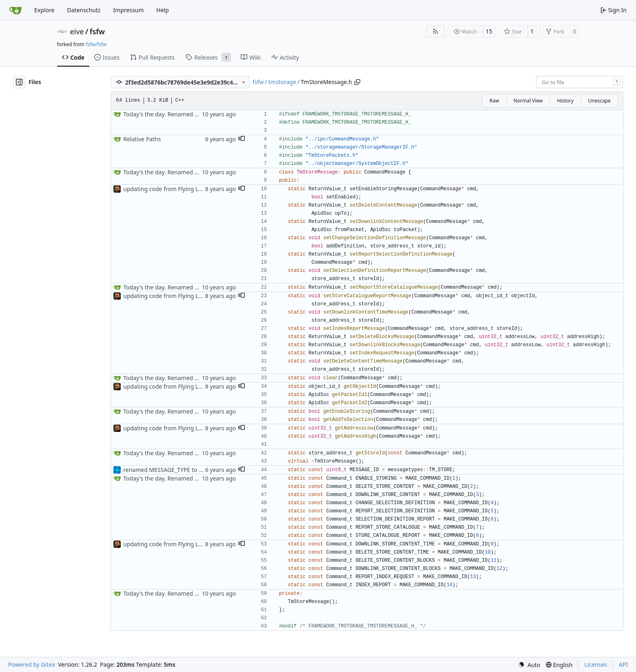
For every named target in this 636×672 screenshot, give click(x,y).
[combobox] (579, 82)
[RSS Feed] (435, 31)
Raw (494, 101)
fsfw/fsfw (96, 44)
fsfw (97, 31)
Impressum (128, 10)
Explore (44, 10)
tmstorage (282, 82)
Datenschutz (84, 10)
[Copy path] (357, 82)
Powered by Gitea (32, 664)
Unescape (599, 101)
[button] (242, 139)
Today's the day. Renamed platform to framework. (190, 114)
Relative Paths (142, 139)
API (623, 664)
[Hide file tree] (19, 82)
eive (77, 31)
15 (489, 31)
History (565, 101)
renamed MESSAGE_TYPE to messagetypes (180, 470)
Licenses (596, 664)
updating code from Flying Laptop (169, 189)
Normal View (528, 101)
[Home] (16, 10)
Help (163, 10)
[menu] (529, 665)
